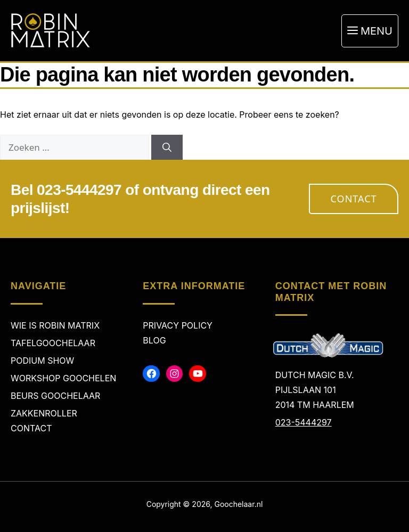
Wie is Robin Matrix (55, 325)
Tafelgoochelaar (53, 343)
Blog (154, 340)
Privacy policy (178, 325)
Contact (354, 199)
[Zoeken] (167, 148)
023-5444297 (304, 422)
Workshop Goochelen (63, 378)
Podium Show (42, 361)
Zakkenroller (44, 413)
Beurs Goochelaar (55, 396)
